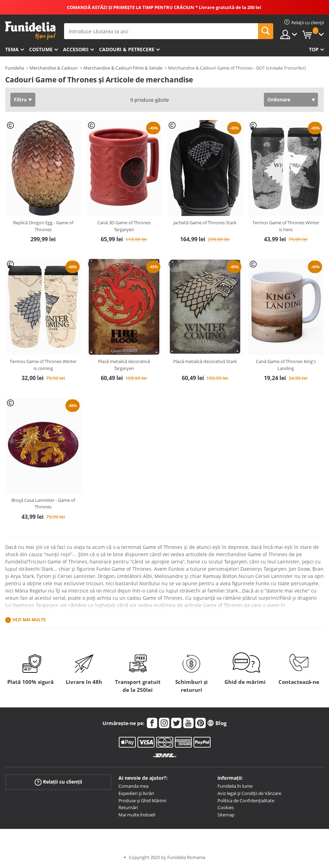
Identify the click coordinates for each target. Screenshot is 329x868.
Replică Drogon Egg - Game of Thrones (43, 226)
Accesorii (76, 49)
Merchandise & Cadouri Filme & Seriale (123, 68)
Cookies (226, 807)
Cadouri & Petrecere (127, 49)
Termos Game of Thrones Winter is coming (43, 365)
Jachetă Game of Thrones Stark (205, 223)
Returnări (128, 807)
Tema (12, 49)
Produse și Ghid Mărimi (142, 801)
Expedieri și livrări (136, 793)
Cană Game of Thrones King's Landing (286, 365)
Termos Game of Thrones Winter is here (286, 226)
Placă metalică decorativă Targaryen (124, 365)
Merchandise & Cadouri (54, 68)
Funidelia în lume (235, 786)
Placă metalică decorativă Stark (205, 361)
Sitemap (226, 815)
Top (314, 49)
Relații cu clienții (58, 782)
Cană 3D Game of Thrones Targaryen (124, 226)
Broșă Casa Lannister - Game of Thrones (43, 504)
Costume (41, 49)
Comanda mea (134, 786)
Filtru (20, 100)
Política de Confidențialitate (246, 801)
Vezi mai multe (29, 620)
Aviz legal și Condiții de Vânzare (249, 793)
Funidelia (15, 68)
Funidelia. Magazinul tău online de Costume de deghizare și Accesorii (30, 31)
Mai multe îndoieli (137, 815)
